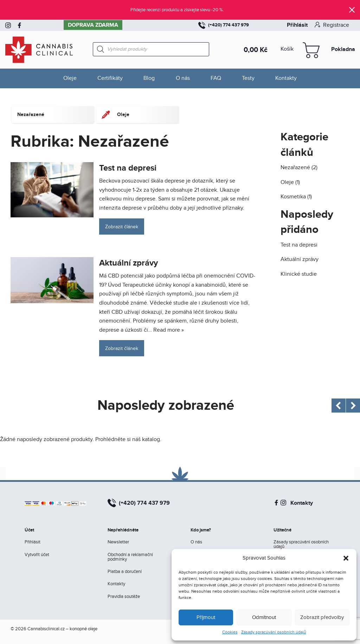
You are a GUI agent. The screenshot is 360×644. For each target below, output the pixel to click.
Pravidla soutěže (124, 597)
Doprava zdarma (93, 25)
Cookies (230, 632)
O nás (183, 78)
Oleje (70, 78)
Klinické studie (299, 274)
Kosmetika (293, 197)
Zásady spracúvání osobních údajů (274, 632)
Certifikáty (110, 78)
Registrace (332, 25)
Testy (248, 78)
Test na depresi (128, 168)
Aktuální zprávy (128, 263)
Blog (149, 78)
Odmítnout (264, 617)
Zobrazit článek (122, 227)
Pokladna (343, 49)
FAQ (216, 78)
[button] (346, 558)
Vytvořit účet (37, 555)
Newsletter (118, 542)
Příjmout (206, 617)
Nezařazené (295, 168)
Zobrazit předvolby (322, 617)
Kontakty (286, 78)
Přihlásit (297, 25)
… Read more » (166, 330)
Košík (287, 49)
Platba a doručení (125, 572)
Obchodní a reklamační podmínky (130, 557)
